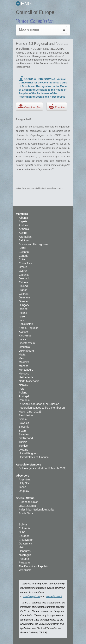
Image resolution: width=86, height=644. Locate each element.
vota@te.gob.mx (31, 596)
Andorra (24, 225)
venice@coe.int (54, 596)
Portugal (24, 396)
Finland (23, 286)
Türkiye (23, 446)
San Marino (26, 415)
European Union (29, 502)
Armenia (24, 229)
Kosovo (23, 332)
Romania (24, 400)
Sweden (24, 434)
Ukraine (23, 450)
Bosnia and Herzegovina (34, 244)
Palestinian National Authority (36, 510)
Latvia (22, 339)
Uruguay (24, 491)
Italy (21, 320)
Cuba (22, 532)
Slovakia (24, 423)
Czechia (24, 275)
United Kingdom (28, 453)
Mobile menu (29, 29)
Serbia (23, 419)
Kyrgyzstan (25, 335)
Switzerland (26, 438)
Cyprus (23, 271)
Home (21, 44)
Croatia (23, 267)
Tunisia (23, 442)
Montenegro (26, 370)
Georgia (24, 294)
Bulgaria (24, 252)
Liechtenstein (27, 343)
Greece (23, 301)
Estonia (23, 282)
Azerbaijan (25, 237)
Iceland (23, 309)
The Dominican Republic (34, 566)
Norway (23, 385)
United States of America (34, 457)
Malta (22, 355)
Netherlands (26, 377)
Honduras (25, 551)
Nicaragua (25, 555)
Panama (24, 559)
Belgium (24, 240)
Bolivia (23, 524)
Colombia (25, 528)
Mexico (23, 358)
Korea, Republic (28, 328)
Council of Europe (35, 12)
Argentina (25, 479)
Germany (24, 297)
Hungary (24, 305)
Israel (22, 316)
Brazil (22, 248)
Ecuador (24, 536)
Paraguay (25, 563)
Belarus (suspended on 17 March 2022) (43, 468)
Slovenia (24, 427)
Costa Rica (25, 263)
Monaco (24, 366)
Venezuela (25, 570)
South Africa (26, 513)
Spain (22, 431)
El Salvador (26, 540)
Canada (24, 256)
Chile (22, 259)
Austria (23, 233)
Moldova (24, 362)
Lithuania (24, 347)
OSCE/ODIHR (27, 506)
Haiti (21, 547)
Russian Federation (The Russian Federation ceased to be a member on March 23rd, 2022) (42, 408)
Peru (22, 389)
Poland (23, 393)
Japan (22, 487)
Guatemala (25, 543)
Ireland (23, 313)
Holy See (24, 483)
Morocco (24, 374)
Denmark (24, 278)
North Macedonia (29, 381)
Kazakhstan (26, 324)
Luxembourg (26, 351)
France (23, 290)
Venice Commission (35, 21)
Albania (23, 218)
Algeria (23, 221)
